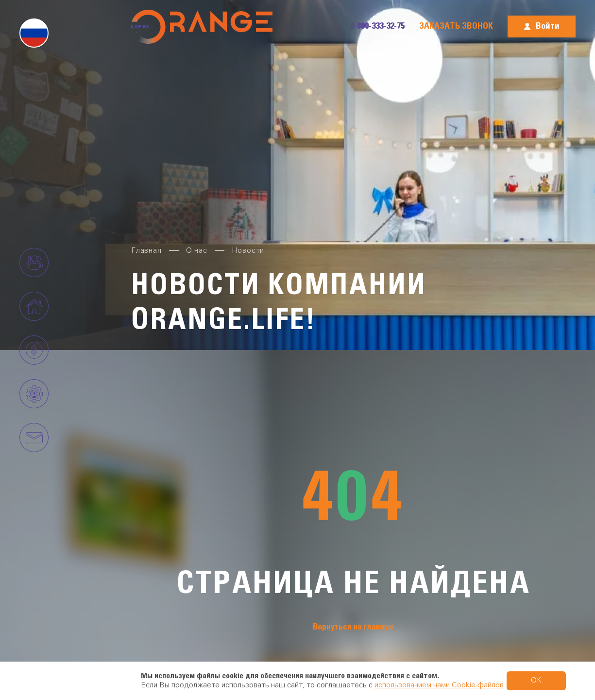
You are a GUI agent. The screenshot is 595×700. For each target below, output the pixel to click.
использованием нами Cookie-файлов (439, 685)
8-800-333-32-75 (377, 26)
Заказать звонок (456, 26)
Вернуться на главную (354, 627)
